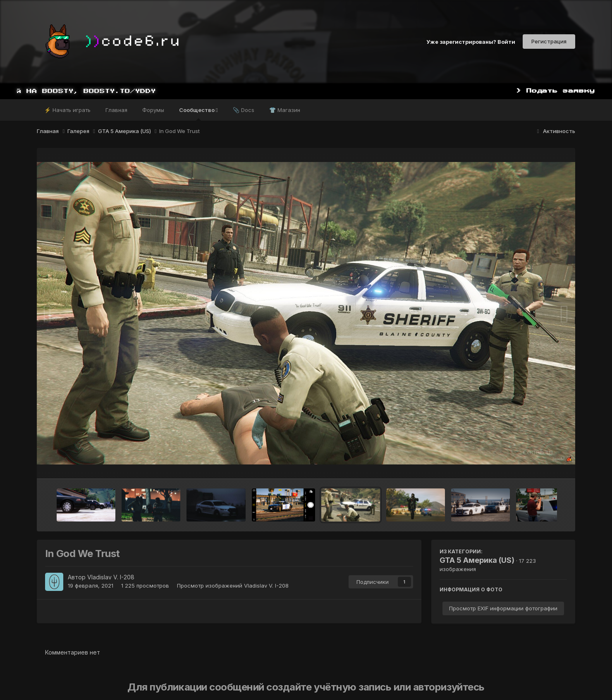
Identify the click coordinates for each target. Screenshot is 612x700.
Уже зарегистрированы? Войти (471, 41)
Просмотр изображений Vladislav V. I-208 (233, 586)
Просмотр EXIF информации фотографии (503, 608)
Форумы (153, 110)
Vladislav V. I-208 (111, 577)
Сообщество (198, 114)
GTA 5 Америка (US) (477, 560)
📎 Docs (244, 110)
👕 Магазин (285, 110)
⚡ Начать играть (67, 110)
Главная (116, 110)
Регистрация (549, 41)
